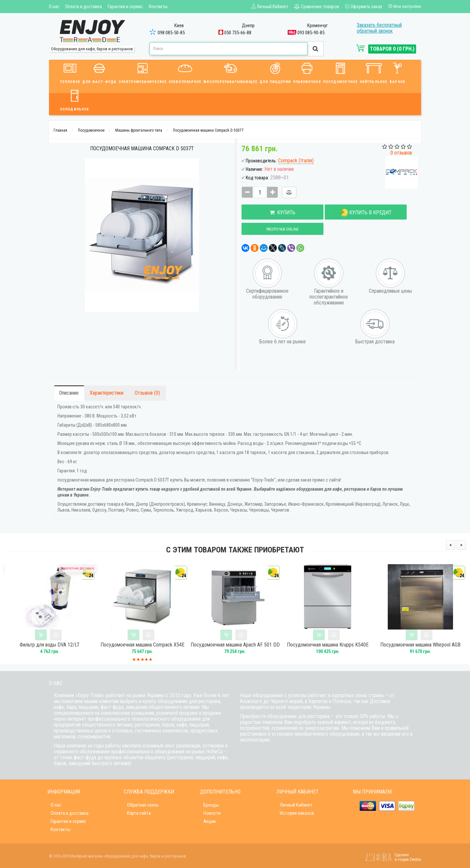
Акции (210, 821)
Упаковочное (307, 72)
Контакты (158, 7)
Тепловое (70, 72)
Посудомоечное (340, 72)
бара (71, 707)
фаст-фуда (112, 707)
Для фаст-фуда (99, 72)
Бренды (211, 805)
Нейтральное (374, 72)
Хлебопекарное (185, 72)
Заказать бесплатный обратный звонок (379, 28)
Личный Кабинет (296, 805)
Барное (398, 72)
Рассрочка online (275, 229)
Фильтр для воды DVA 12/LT (63, 645)
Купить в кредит (343, 213)
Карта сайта (139, 813)
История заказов (297, 813)
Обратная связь (143, 805)
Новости (212, 813)
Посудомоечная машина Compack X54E (156, 645)
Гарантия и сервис (125, 7)
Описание (69, 393)
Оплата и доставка (84, 7)
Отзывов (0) (147, 393)
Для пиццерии (275, 72)
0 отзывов (401, 153)
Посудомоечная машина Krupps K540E (341, 645)
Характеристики (107, 393)
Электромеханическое (143, 72)
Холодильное (75, 99)
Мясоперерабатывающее (230, 72)
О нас (54, 7)
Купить (275, 213)
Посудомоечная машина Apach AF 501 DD (249, 645)
